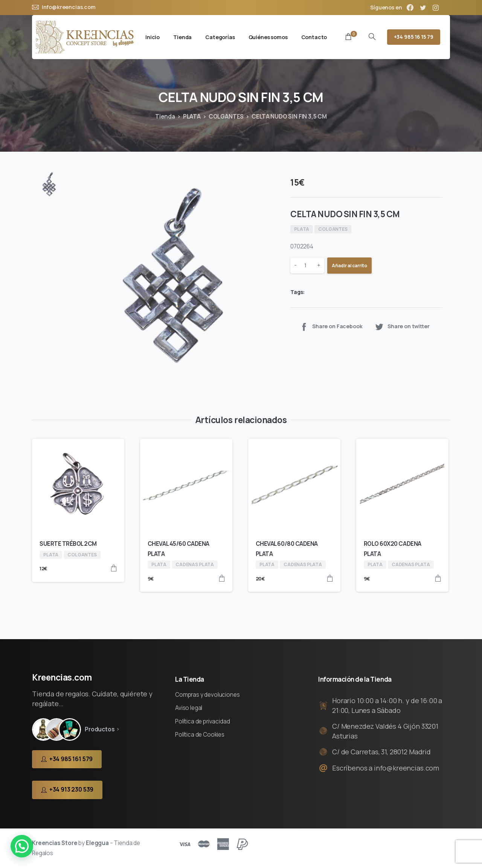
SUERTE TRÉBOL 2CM (68, 544)
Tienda (165, 116)
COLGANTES (226, 116)
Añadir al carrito (349, 266)
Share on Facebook (331, 327)
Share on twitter (402, 327)
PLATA (192, 116)
